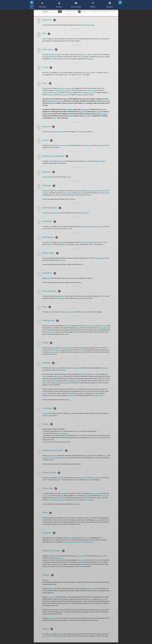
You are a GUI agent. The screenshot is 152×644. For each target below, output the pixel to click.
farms (56, 57)
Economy (59, 5)
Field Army (94, 242)
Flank (50, 370)
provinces (65, 145)
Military (93, 5)
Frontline (78, 328)
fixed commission (100, 258)
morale (87, 391)
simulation (45, 395)
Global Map (42, 5)
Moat (55, 458)
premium (97, 395)
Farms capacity (86, 72)
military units (77, 368)
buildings (54, 456)
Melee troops (103, 326)
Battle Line (45, 580)
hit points (86, 213)
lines (69, 312)
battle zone (60, 376)
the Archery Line (48, 332)
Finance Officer (61, 298)
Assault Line (103, 599)
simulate (90, 389)
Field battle (65, 312)
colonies (65, 542)
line (74, 312)
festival (52, 161)
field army (79, 191)
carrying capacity (61, 500)
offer (63, 296)
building (47, 88)
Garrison (58, 350)
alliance (47, 258)
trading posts (72, 542)
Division (94, 326)
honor (60, 195)
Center (44, 370)
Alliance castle (56, 213)
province (59, 54)
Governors (61, 72)
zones (83, 312)
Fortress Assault (51, 597)
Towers (51, 458)
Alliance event (59, 558)
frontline (48, 330)
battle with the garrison (59, 498)
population (47, 57)
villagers (53, 54)
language (97, 520)
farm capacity (90, 92)
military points (105, 193)
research (46, 413)
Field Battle (50, 588)
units (55, 195)
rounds (67, 334)
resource (60, 433)
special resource (80, 298)
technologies (72, 395)
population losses (82, 54)
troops (56, 191)
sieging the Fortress (92, 191)
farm (82, 57)
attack (47, 191)
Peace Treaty (79, 132)
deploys (103, 378)
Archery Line (87, 326)
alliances (56, 132)
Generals (61, 227)
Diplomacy (110, 5)
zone (50, 312)
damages (45, 393)
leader (49, 278)
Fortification (63, 442)
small (103, 145)
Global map (85, 538)
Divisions (90, 588)
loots (64, 193)
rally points (89, 542)
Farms (89, 54)
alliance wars (81, 560)
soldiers (86, 496)
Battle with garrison (52, 618)
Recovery (84, 227)
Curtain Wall (63, 458)
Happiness (88, 145)
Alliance (101, 556)
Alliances (61, 132)
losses (52, 59)
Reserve (64, 370)
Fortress (69, 177)
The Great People (76, 5)
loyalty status (62, 260)
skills (50, 72)
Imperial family (90, 25)
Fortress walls (46, 496)
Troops (44, 177)
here (69, 199)
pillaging (102, 191)
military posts (80, 542)
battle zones (83, 374)
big (98, 145)
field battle (67, 326)
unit (93, 374)
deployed (49, 177)
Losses (59, 101)
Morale (66, 348)
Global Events (79, 556)
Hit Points (84, 242)
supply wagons (86, 500)
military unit (52, 352)
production (65, 433)
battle (96, 227)
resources (68, 193)
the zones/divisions (105, 328)
